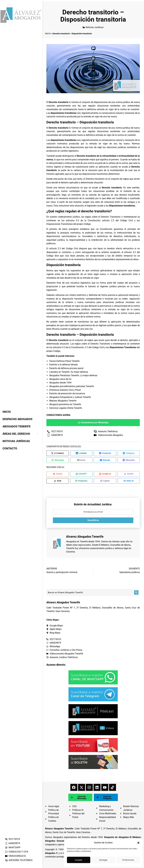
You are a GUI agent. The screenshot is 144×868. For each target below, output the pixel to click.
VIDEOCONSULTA (15, 856)
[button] (138, 843)
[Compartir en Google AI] (105, 474)
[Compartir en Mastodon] (129, 460)
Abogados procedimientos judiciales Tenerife (72, 386)
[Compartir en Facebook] (105, 453)
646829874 (12, 843)
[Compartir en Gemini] (129, 474)
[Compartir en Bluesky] (105, 460)
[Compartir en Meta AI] (129, 481)
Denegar (103, 860)
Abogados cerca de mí (60, 379)
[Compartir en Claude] (58, 474)
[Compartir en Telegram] (129, 453)
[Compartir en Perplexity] (81, 481)
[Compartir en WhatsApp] (58, 460)
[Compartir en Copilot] (105, 481)
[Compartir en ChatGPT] (81, 474)
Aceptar (79, 860)
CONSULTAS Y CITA (17, 852)
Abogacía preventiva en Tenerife (65, 404)
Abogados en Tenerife (77, 542)
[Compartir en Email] (81, 460)
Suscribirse (93, 521)
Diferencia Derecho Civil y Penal (65, 390)
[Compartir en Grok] (58, 481)
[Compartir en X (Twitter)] (58, 453)
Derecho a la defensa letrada (63, 365)
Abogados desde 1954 (60, 383)
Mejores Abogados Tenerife (63, 401)
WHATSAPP (13, 847)
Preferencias (128, 860)
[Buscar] (136, 593)
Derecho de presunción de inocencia (67, 393)
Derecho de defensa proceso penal (66, 368)
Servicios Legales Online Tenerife (66, 408)
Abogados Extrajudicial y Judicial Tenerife (70, 397)
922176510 (12, 839)
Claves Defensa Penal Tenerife (64, 361)
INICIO (48, 34)
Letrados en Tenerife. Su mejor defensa (69, 372)
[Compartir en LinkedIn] (81, 453)
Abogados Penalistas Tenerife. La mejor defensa (73, 375)
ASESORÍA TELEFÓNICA (19, 860)
